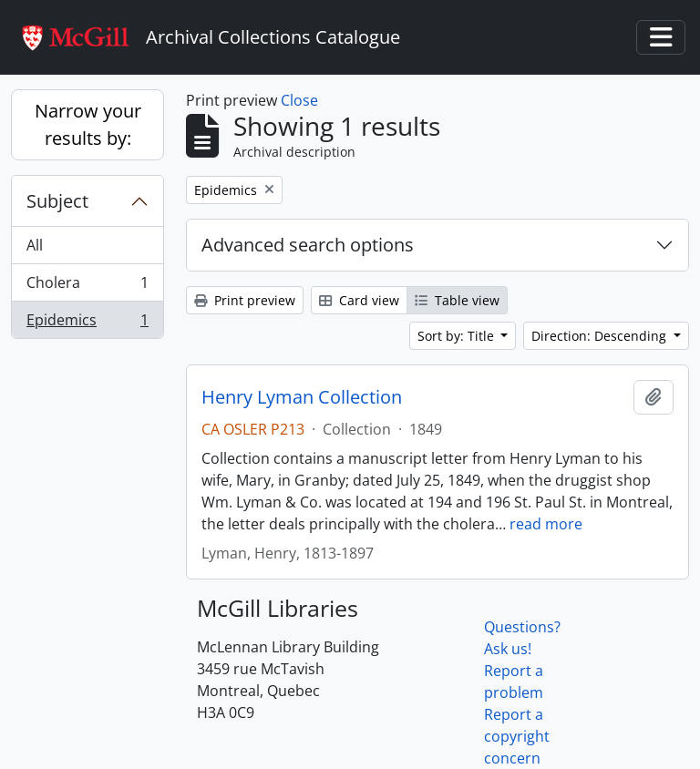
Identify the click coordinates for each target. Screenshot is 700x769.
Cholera (87, 287)
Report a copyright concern (517, 736)
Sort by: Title (458, 336)
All (35, 245)
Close (299, 100)
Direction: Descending (601, 336)
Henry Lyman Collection (302, 397)
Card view (359, 300)
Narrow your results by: (88, 124)
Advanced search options (308, 245)
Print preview (245, 300)
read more (546, 524)
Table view (457, 300)
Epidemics (87, 323)
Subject (57, 201)
